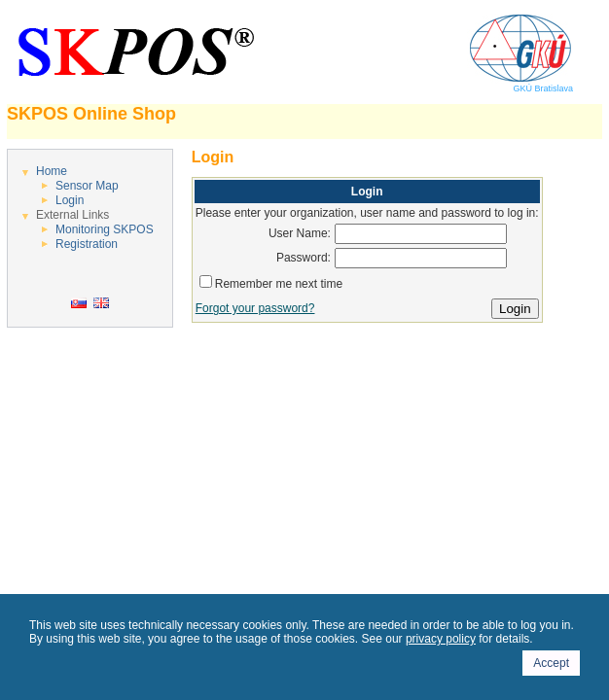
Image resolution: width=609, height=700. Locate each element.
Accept (551, 663)
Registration (87, 244)
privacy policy (441, 639)
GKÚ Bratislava (520, 85)
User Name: (300, 233)
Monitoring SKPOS (105, 229)
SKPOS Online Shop (91, 114)
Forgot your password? (255, 308)
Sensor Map (87, 186)
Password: (304, 258)
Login (70, 200)
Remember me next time (279, 284)
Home (52, 171)
